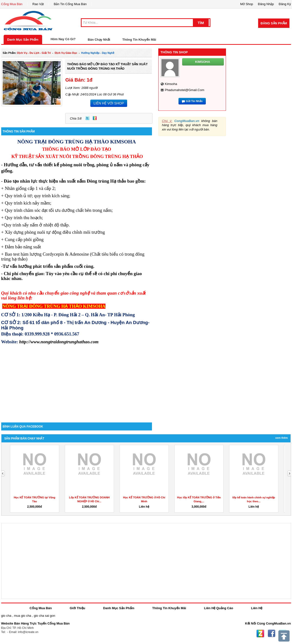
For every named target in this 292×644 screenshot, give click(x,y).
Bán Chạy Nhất (99, 40)
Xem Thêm (281, 438)
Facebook (272, 634)
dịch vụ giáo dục (66, 53)
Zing (95, 118)
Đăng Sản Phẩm (274, 23)
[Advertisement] (77, 381)
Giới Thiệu (77, 608)
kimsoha (171, 84)
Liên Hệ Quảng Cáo (219, 608)
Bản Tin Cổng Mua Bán (70, 4)
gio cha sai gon (44, 616)
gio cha (6, 616)
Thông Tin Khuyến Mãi (139, 40)
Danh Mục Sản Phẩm (23, 40)
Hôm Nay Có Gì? (63, 39)
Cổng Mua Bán (12, 4)
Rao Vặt (38, 4)
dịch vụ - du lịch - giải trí (34, 53)
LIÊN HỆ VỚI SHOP (109, 103)
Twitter (87, 118)
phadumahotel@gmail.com (185, 90)
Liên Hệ (257, 608)
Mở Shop (247, 4)
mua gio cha (23, 616)
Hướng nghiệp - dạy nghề (98, 53)
